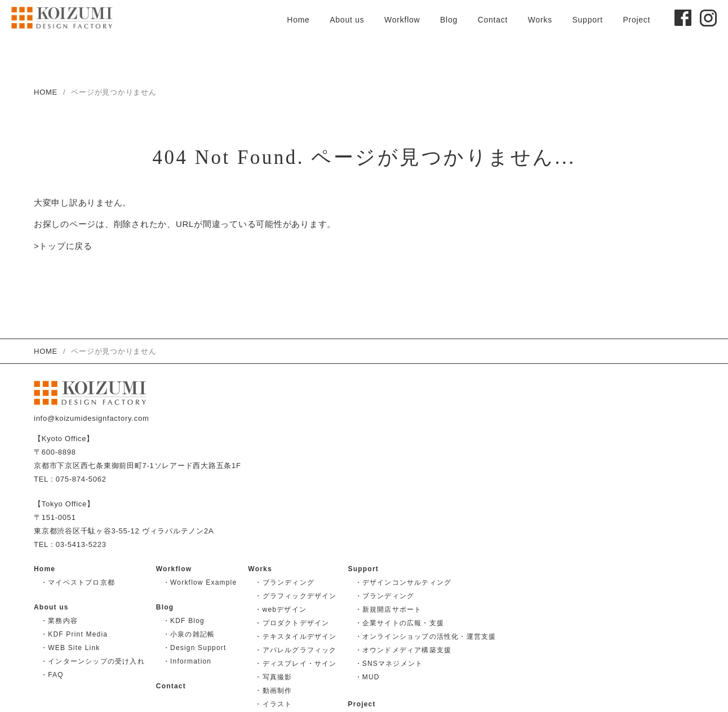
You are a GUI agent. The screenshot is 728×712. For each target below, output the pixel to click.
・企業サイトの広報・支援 (399, 623)
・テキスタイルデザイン (296, 637)
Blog (449, 20)
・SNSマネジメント (389, 664)
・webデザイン (281, 609)
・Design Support (195, 648)
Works (540, 20)
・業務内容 (59, 621)
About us (347, 20)
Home (298, 20)
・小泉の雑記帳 (189, 634)
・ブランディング (285, 582)
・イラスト (273, 704)
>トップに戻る (63, 247)
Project (636, 20)
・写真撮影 (273, 677)
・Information (187, 661)
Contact (493, 20)
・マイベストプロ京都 (78, 582)
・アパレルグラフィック (296, 650)
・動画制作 (273, 691)
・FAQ (52, 675)
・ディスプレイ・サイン (296, 664)
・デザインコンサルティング (403, 582)
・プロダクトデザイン (292, 623)
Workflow (402, 20)
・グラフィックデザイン (296, 596)
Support (587, 20)
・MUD (367, 677)
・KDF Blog (184, 621)
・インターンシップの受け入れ (93, 661)
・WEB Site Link (70, 648)
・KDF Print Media (74, 634)
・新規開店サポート (389, 609)
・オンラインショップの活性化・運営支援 (426, 637)
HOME (46, 92)
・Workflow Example (200, 582)
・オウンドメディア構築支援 (403, 650)
